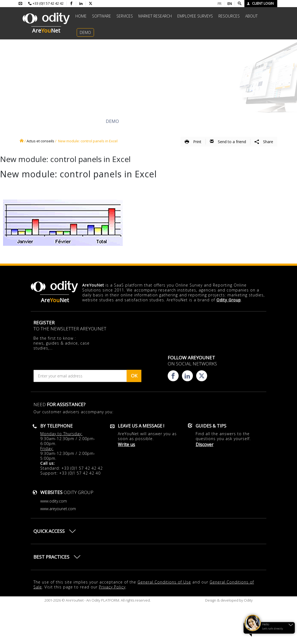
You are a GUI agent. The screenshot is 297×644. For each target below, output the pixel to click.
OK (134, 376)
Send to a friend (228, 142)
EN (230, 4)
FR (219, 4)
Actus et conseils (40, 141)
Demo (85, 32)
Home (81, 16)
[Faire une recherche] (240, 4)
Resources (229, 16)
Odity (248, 600)
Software (102, 16)
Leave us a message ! (141, 426)
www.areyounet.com (58, 509)
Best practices (51, 557)
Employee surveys (195, 16)
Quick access (49, 531)
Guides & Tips (211, 426)
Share (264, 142)
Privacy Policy (112, 587)
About (251, 16)
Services (125, 16)
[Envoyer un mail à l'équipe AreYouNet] (20, 4)
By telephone (56, 426)
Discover (55, 121)
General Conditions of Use (164, 582)
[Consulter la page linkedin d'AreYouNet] (81, 4)
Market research (155, 16)
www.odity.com (54, 501)
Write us (126, 444)
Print (193, 142)
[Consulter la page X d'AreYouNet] (91, 4)
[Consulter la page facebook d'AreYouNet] (71, 4)
